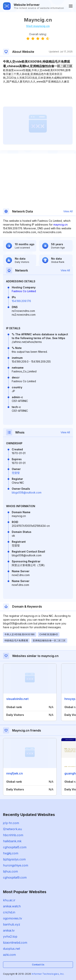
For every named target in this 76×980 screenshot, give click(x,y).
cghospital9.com (15, 877)
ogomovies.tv (13, 918)
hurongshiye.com (16, 865)
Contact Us (38, 965)
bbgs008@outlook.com (27, 492)
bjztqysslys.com (14, 859)
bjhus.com (10, 871)
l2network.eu (12, 829)
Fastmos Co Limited (24, 291)
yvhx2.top (10, 936)
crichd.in (9, 912)
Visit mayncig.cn (38, 26)
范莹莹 (16, 473)
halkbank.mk (12, 841)
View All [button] (68, 211)
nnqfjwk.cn (15, 773)
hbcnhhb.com (13, 835)
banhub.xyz (12, 924)
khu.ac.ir (9, 900)
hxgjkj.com (11, 853)
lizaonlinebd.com (15, 943)
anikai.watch (12, 906)
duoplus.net (11, 949)
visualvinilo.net (17, 699)
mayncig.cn (60, 225)
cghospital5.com (15, 847)
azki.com (9, 955)
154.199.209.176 (21, 301)
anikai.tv (9, 930)
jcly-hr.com (11, 823)
